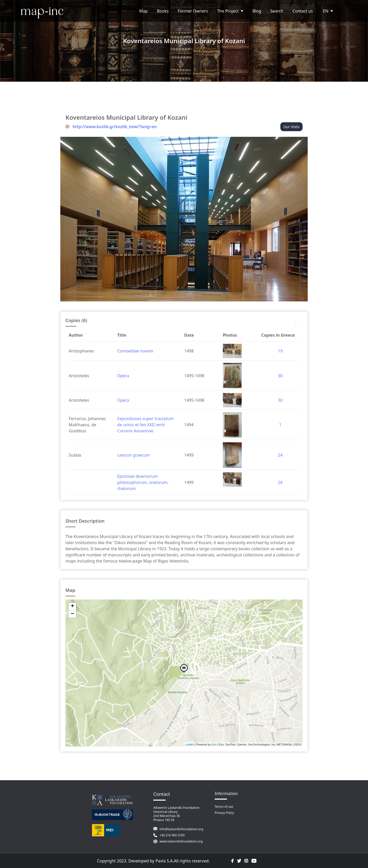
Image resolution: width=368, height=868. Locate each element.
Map (143, 11)
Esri (214, 744)
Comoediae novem (135, 351)
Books (163, 11)
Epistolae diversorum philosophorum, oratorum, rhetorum (143, 482)
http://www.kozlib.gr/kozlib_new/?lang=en (115, 127)
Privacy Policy (224, 813)
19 (280, 351)
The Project (230, 11)
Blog (257, 11)
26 (280, 482)
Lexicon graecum (134, 455)
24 (280, 455)
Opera (123, 376)
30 (280, 376)
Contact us (303, 11)
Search (277, 11)
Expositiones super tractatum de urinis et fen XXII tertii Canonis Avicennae (145, 425)
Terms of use (224, 807)
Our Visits (291, 127)
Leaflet (189, 744)
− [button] (72, 614)
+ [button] (72, 606)
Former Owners (193, 11)
